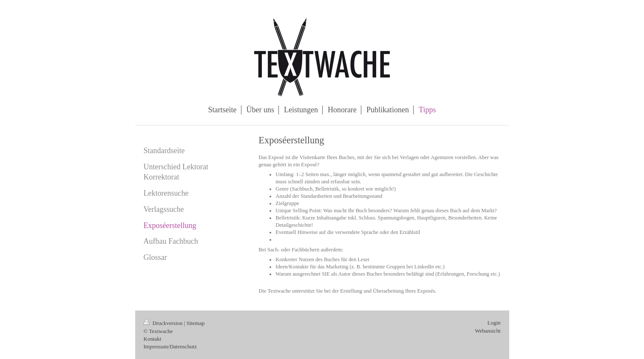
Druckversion (164, 323)
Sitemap (196, 323)
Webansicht (488, 331)
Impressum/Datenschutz (170, 346)
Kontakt (153, 339)
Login (494, 323)
